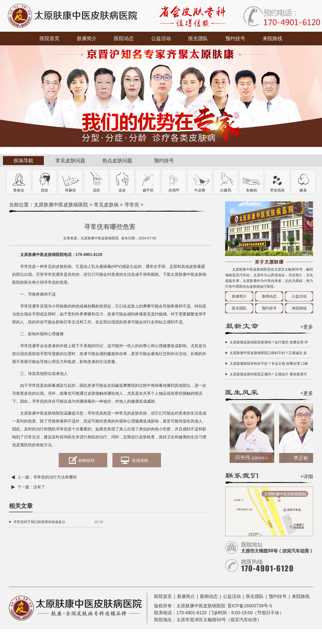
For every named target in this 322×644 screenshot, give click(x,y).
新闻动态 (269, 296)
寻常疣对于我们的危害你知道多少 (39, 522)
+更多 (307, 327)
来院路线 (272, 38)
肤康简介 (87, 38)
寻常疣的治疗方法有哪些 (55, 477)
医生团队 (198, 38)
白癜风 (226, 190)
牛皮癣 (200, 190)
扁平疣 (148, 190)
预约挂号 (235, 38)
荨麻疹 (70, 190)
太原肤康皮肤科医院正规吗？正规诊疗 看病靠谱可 (268, 374)
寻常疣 (132, 205)
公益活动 (161, 38)
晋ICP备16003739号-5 (250, 606)
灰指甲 (174, 190)
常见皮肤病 (106, 205)
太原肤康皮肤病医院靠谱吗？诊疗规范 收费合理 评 (269, 342)
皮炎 (122, 190)
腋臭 (303, 190)
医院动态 (124, 38)
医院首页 (50, 38)
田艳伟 (254, 457)
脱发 (45, 190)
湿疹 (96, 190)
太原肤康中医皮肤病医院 (61, 205)
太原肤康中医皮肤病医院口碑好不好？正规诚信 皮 (268, 353)
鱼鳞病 (252, 190)
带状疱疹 (277, 190)
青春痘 (19, 190)
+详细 (307, 476)
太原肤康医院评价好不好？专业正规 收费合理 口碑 (269, 364)
